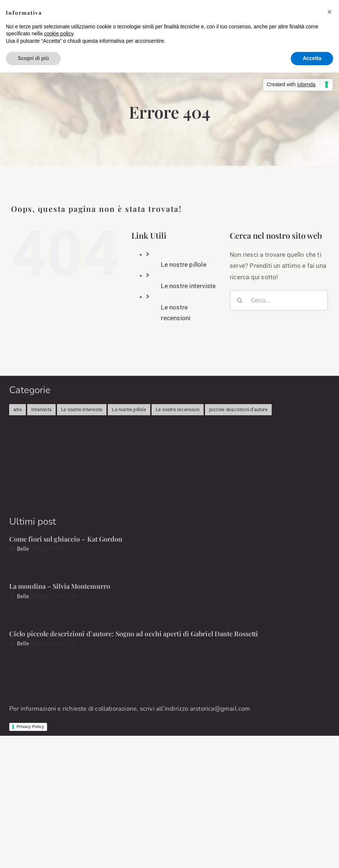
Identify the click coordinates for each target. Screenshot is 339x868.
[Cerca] (240, 300)
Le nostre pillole (183, 265)
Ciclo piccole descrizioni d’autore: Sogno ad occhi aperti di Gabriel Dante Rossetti (134, 634)
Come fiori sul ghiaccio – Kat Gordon (66, 539)
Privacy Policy (30, 727)
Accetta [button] (312, 58)
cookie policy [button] (59, 34)
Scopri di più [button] (33, 58)
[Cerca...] (279, 300)
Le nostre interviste (188, 286)
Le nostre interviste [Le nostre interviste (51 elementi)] (82, 409)
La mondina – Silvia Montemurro (60, 586)
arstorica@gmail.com (220, 709)
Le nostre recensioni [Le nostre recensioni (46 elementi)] (178, 409)
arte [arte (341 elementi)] (17, 409)
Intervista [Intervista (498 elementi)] (41, 409)
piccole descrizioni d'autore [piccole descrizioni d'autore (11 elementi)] (238, 409)
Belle (23, 549)
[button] (329, 12)
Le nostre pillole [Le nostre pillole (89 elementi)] (129, 409)
